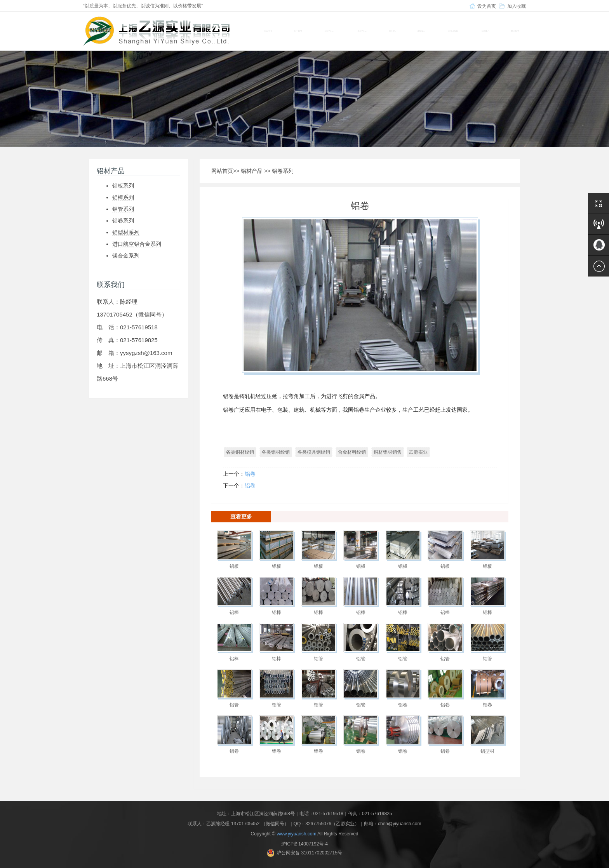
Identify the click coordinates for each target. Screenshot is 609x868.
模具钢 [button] (392, 31)
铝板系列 (123, 186)
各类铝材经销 (276, 452)
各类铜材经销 (240, 452)
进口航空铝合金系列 (137, 244)
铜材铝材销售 (388, 452)
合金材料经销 (352, 452)
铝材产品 (252, 171)
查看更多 (241, 517)
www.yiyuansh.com (296, 834)
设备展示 (421, 31)
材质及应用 (453, 31)
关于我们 (298, 31)
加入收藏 (517, 6)
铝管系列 (123, 209)
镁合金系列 (126, 256)
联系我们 (515, 31)
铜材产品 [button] (329, 31)
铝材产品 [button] (362, 31)
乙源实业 (418, 452)
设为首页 (487, 6)
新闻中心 (485, 31)
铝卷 (250, 474)
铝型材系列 (126, 232)
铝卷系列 (123, 221)
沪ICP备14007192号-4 (304, 844)
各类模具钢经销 (314, 452)
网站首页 (268, 31)
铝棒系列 (123, 197)
